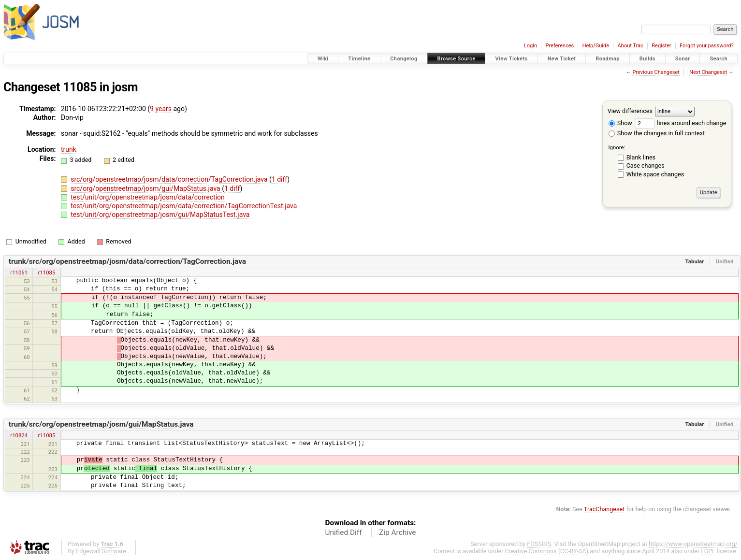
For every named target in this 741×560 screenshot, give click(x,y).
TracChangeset (604, 509)
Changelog (404, 59)
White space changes (655, 174)
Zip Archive (397, 532)
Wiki (323, 59)
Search (719, 59)
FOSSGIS (539, 544)
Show (620, 123)
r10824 (19, 435)
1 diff (280, 179)
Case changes (646, 165)
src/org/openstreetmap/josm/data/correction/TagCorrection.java (170, 179)
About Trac (631, 46)
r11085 (47, 273)
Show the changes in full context (657, 133)
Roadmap (608, 59)
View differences (630, 111)
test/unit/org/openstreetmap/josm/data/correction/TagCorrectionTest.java (184, 206)
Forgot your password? (707, 46)
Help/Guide (596, 46)
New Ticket (562, 59)
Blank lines (641, 157)
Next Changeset (708, 72)
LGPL (708, 551)
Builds (647, 59)
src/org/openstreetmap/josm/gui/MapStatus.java (146, 188)
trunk (69, 149)
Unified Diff (344, 532)
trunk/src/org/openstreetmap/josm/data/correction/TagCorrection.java (127, 261)
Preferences (559, 46)
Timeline (359, 59)
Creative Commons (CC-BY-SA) (547, 551)
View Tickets (511, 59)
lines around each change (680, 123)
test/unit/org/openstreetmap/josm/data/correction (148, 197)
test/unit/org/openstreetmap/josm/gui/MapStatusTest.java (160, 215)
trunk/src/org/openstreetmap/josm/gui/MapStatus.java (101, 424)
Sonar (683, 59)
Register (661, 46)
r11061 (19, 273)
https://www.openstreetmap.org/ (693, 544)
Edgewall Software (101, 551)
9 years (161, 109)
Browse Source (457, 59)
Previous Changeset (656, 72)
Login (530, 46)
